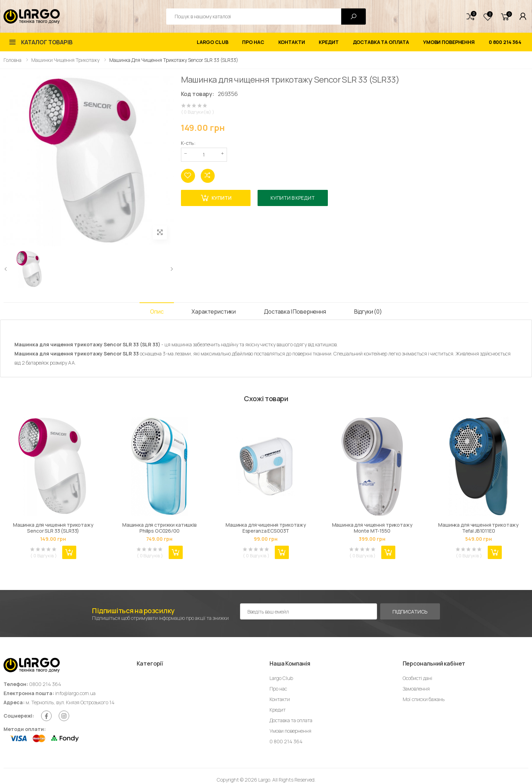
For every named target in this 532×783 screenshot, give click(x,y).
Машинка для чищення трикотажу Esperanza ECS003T (266, 528)
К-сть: (188, 143)
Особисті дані (417, 678)
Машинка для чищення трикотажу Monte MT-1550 (372, 528)
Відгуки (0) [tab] (368, 312)
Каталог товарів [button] (47, 42)
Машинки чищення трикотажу (65, 60)
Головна (12, 60)
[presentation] (6, 269)
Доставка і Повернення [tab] (295, 312)
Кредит (329, 42)
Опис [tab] (157, 312)
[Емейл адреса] (309, 611)
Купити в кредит (293, 198)
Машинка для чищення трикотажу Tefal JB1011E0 (478, 528)
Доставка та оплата (381, 42)
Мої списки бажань (424, 699)
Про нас (253, 42)
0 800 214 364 (505, 42)
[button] (471, 17)
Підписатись (410, 612)
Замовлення (416, 689)
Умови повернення (449, 42)
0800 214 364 (45, 684)
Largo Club (213, 42)
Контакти (292, 42)
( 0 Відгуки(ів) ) (198, 112)
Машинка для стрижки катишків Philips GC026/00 (160, 528)
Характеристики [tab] (214, 312)
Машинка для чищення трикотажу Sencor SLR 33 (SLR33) (53, 528)
